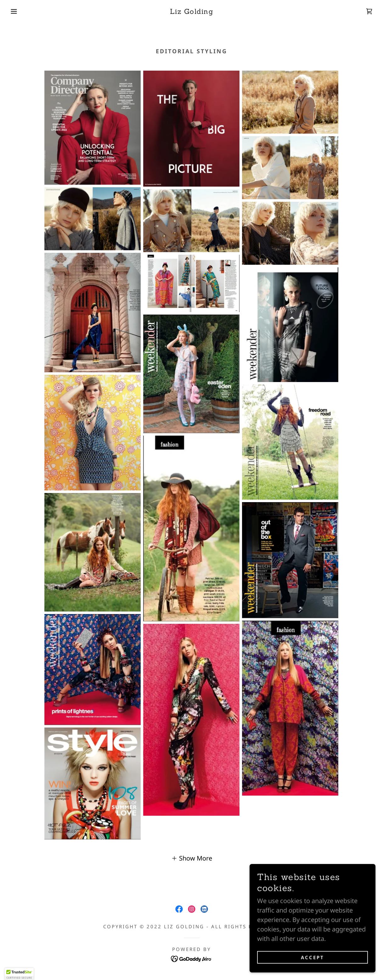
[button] (19, 11)
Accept (313, 957)
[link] (192, 12)
